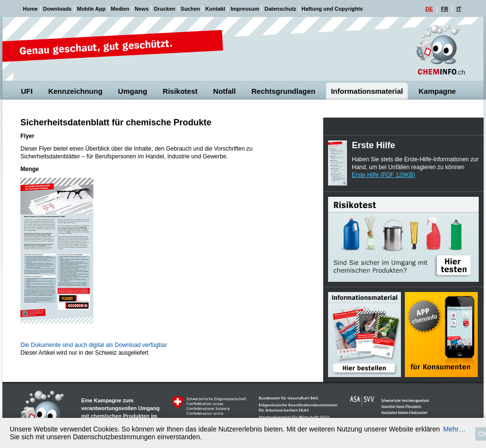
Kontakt (216, 9)
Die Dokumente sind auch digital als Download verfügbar (94, 345)
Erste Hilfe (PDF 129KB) (383, 175)
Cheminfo (441, 50)
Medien (120, 9)
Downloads (58, 9)
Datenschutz (280, 9)
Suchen (191, 9)
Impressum (245, 9)
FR (445, 9)
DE (429, 9)
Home (30, 9)
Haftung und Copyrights (332, 9)
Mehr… (454, 429)
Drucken (165, 9)
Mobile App (91, 9)
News (142, 9)
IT (459, 9)
